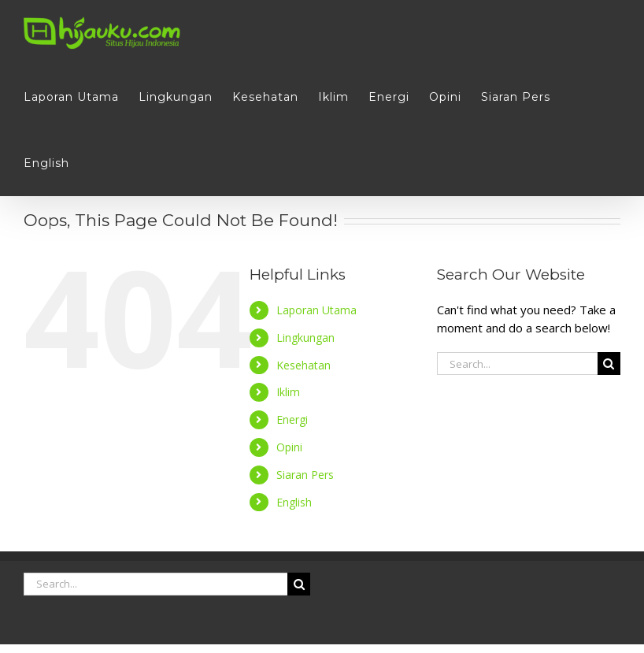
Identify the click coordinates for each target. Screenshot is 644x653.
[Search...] (517, 364)
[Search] (609, 364)
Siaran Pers (305, 475)
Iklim (288, 392)
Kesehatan (303, 365)
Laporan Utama (316, 310)
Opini (289, 447)
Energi (292, 419)
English (294, 502)
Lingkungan (305, 338)
